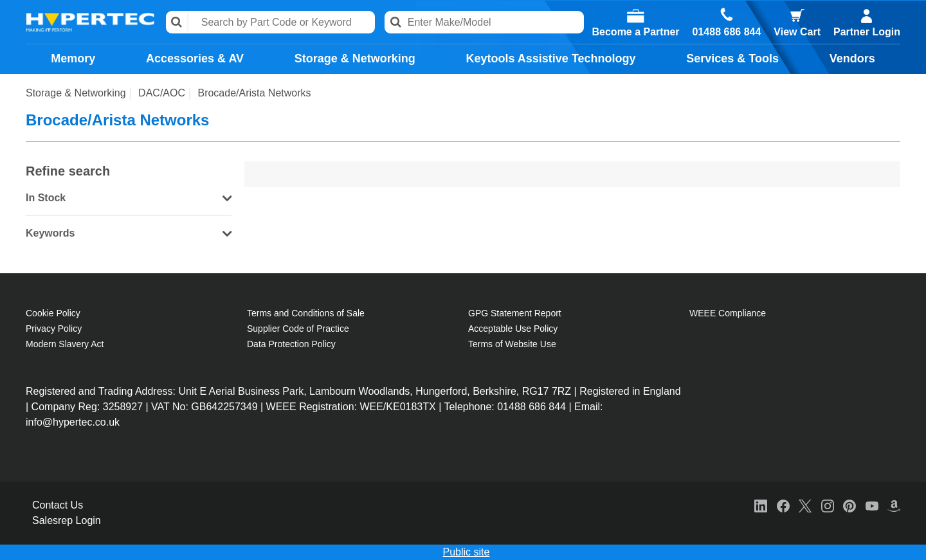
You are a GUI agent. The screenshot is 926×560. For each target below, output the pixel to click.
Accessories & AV (195, 59)
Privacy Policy (54, 329)
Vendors (852, 59)
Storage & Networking (355, 59)
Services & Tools (732, 59)
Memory (73, 59)
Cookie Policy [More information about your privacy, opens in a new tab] (181, 555)
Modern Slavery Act (65, 344)
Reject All (705, 544)
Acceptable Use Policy (513, 329)
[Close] (905, 545)
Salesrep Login (67, 520)
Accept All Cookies (802, 544)
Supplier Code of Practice (298, 329)
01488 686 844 (727, 32)
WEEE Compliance (728, 313)
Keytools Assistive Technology (550, 59)
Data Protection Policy (291, 344)
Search (177, 22)
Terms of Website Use (512, 344)
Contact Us (58, 505)
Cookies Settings (612, 544)
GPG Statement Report (515, 313)
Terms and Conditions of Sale (306, 313)
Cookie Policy (53, 313)
